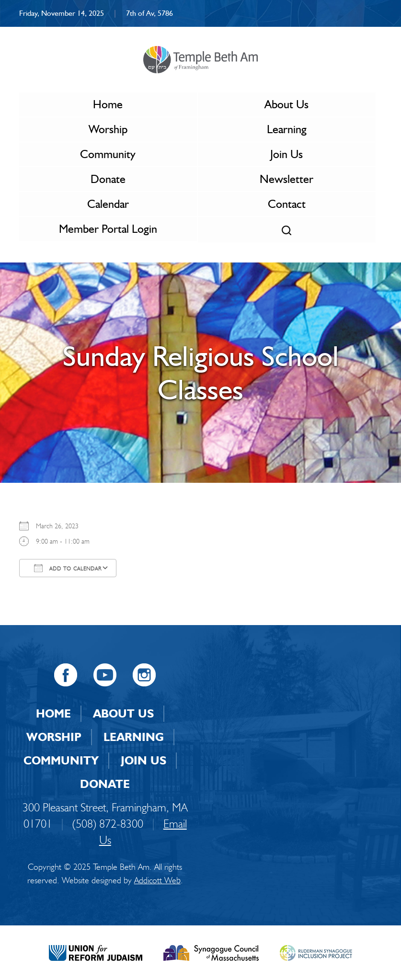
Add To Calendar (68, 568)
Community (108, 154)
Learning (287, 129)
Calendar (108, 204)
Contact (287, 204)
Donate (108, 179)
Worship (108, 129)
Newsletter (286, 179)
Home (108, 104)
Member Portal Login (108, 229)
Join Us (286, 154)
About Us (286, 104)
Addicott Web (157, 880)
